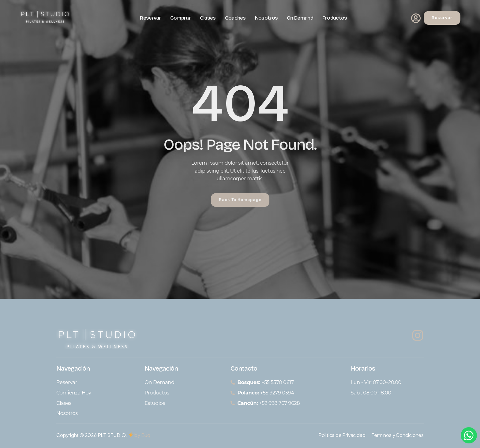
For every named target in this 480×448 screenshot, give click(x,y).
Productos (335, 18)
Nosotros (266, 18)
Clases (208, 18)
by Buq (139, 435)
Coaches (235, 18)
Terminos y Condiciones (397, 435)
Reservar (150, 18)
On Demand (300, 18)
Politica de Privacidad (342, 435)
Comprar (180, 18)
